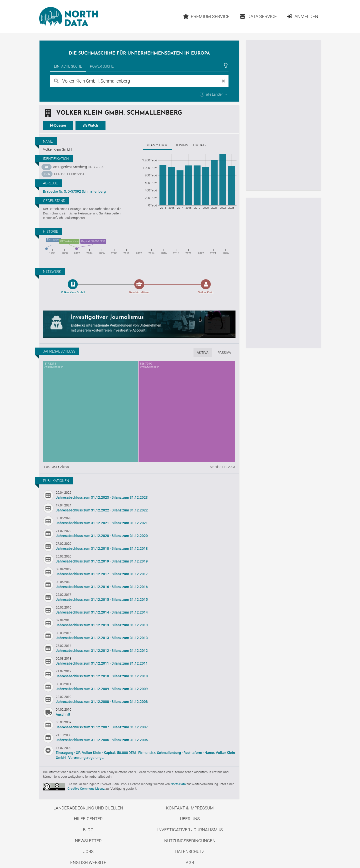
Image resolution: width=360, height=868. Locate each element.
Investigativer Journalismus (190, 830)
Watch (90, 125)
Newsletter (88, 841)
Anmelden (302, 16)
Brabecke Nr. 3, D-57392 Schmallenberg (74, 191)
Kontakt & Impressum (190, 808)
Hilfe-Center (88, 819)
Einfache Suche (68, 66)
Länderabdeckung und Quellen (88, 808)
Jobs (88, 851)
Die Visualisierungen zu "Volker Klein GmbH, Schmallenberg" (110, 784)
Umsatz (200, 145)
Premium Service (206, 16)
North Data (178, 784)
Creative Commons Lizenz (86, 789)
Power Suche (102, 66)
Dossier (58, 125)
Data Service (258, 16)
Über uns (190, 819)
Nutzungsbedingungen (190, 841)
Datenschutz (190, 851)
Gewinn (181, 145)
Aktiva (203, 353)
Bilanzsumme (157, 145)
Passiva (224, 353)
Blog (88, 830)
